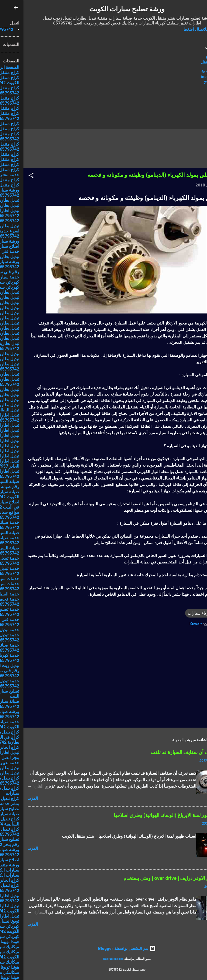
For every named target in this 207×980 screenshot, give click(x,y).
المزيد (9, 798)
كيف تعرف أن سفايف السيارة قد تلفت (165, 752)
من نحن (190, 67)
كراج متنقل (187, 62)
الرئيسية (189, 57)
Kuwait (172, 624)
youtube (188, 82)
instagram (187, 77)
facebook (187, 72)
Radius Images (90, 959)
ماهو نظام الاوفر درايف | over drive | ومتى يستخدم (151, 878)
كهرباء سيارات (176, 613)
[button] (8, 176)
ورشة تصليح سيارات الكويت (103, 9)
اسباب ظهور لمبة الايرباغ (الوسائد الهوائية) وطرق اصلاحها (146, 815)
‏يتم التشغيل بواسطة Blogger (103, 949)
